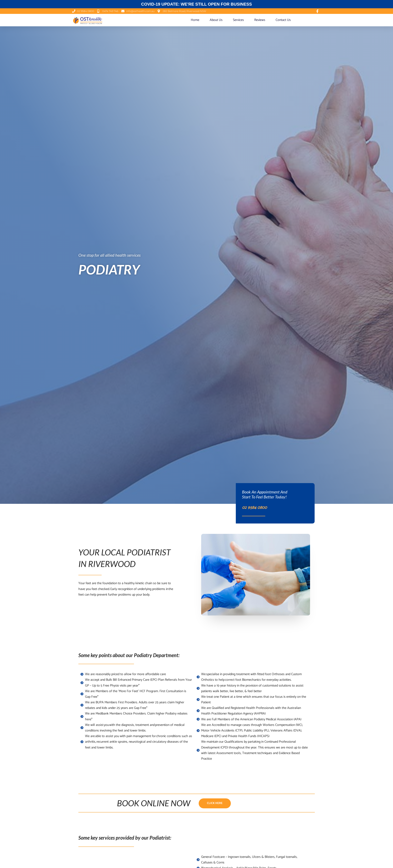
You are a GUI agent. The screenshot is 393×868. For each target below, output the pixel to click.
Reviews (260, 20)
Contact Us (283, 20)
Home (195, 20)
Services (238, 20)
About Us (216, 20)
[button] (215, 804)
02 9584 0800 (257, 507)
